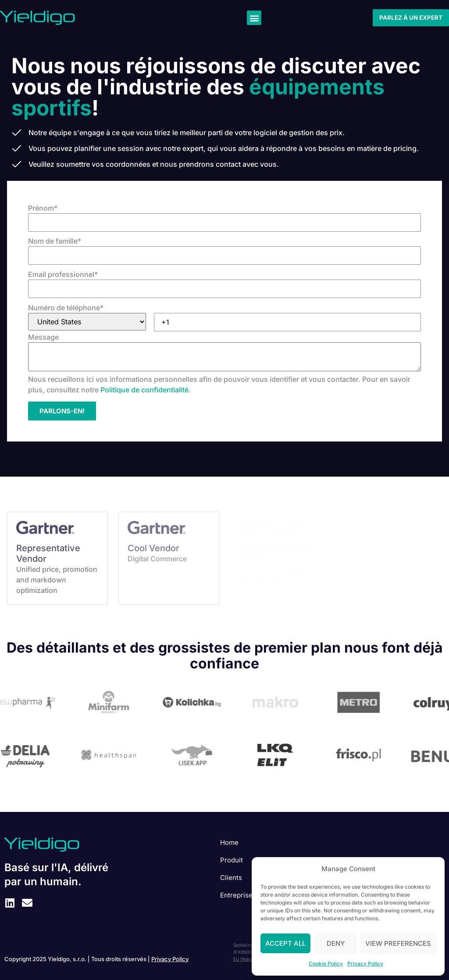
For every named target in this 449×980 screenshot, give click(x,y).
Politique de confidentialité (144, 390)
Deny (336, 943)
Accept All (285, 943)
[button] (254, 18)
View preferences (398, 943)
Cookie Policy (326, 964)
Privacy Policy (365, 964)
